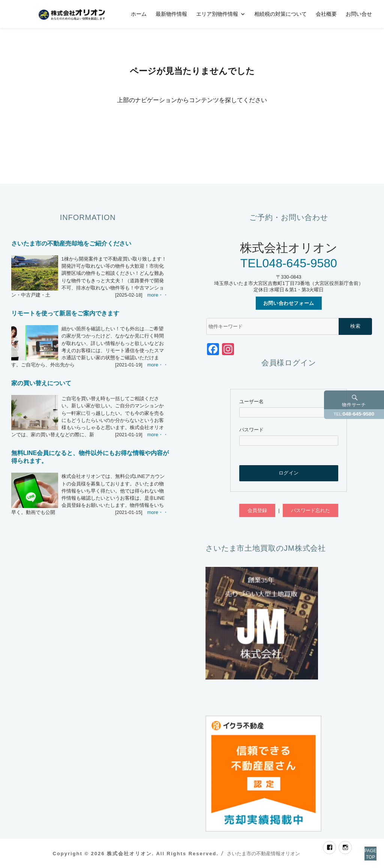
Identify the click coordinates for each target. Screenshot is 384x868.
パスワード (251, 430)
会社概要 (326, 14)
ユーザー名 (251, 402)
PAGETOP (362, 845)
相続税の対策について (280, 14)
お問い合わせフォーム (289, 303)
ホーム (139, 14)
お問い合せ (359, 14)
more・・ (158, 295)
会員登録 (257, 510)
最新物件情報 (171, 14)
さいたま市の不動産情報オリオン (263, 854)
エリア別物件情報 (217, 14)
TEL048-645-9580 (289, 263)
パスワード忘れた (310, 510)
